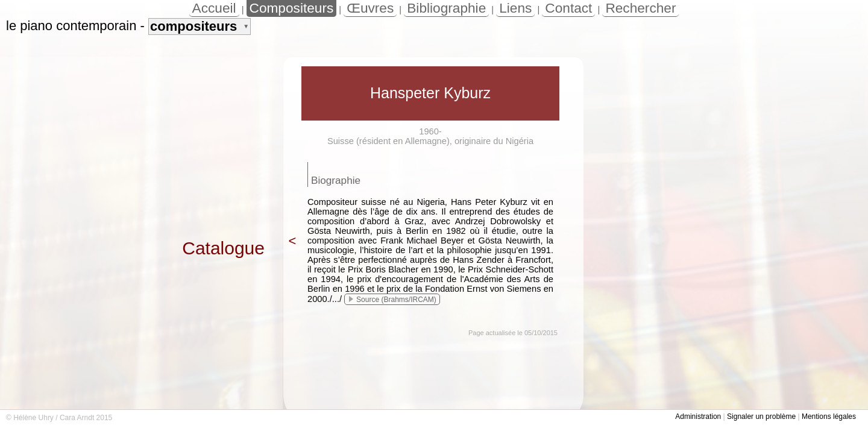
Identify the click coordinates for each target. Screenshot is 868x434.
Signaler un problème (761, 417)
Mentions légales (829, 417)
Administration (698, 417)
